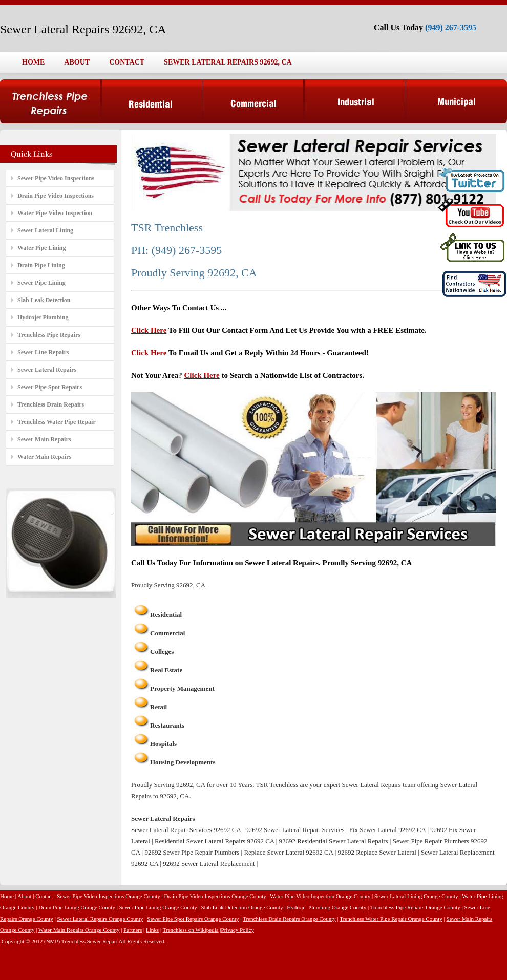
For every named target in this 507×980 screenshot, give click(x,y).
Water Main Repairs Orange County (79, 930)
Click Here (149, 330)
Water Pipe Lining (41, 248)
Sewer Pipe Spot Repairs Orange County (193, 919)
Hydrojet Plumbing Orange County (326, 907)
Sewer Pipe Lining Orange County (158, 907)
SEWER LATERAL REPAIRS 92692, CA (228, 62)
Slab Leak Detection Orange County (242, 907)
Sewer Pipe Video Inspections (56, 178)
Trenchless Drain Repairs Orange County (289, 919)
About (25, 896)
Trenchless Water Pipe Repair (57, 422)
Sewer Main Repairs (44, 439)
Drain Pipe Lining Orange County (77, 907)
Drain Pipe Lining (41, 265)
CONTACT (127, 62)
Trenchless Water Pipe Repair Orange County (391, 919)
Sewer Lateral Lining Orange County (416, 896)
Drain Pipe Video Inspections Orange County (215, 896)
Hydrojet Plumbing (43, 317)
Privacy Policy (238, 930)
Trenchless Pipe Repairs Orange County (415, 907)
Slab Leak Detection (44, 300)
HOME (33, 62)
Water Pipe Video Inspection (55, 213)
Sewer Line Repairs (43, 352)
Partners (133, 930)
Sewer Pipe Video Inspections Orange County (109, 896)
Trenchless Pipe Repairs (49, 335)
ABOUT (77, 62)
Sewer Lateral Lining (45, 230)
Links (152, 930)
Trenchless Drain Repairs (51, 404)
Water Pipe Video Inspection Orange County (320, 896)
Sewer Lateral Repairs (47, 370)
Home (7, 896)
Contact (44, 896)
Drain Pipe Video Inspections (56, 196)
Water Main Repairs (44, 457)
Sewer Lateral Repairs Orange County (100, 919)
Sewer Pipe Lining (41, 283)
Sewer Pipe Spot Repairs (50, 387)
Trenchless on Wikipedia (191, 930)
